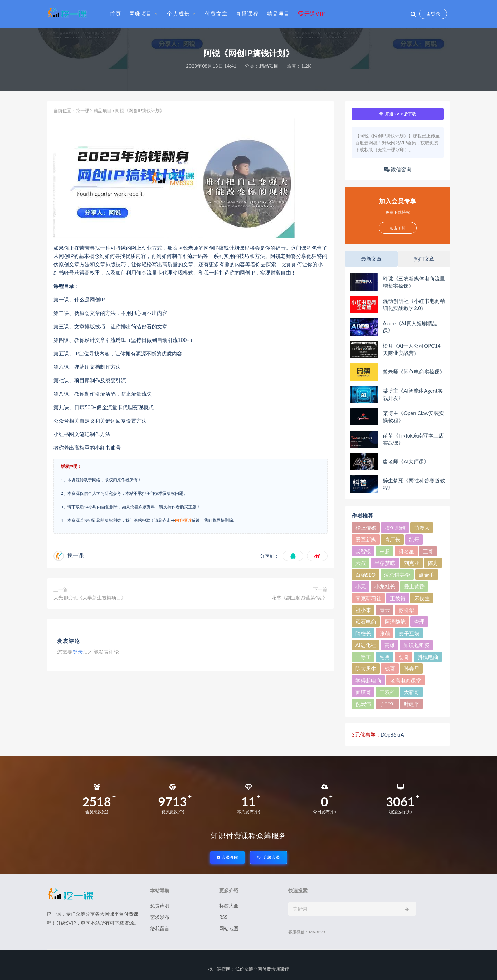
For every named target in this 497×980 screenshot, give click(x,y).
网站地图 (229, 928)
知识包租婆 (416, 645)
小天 (361, 586)
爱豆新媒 (366, 539)
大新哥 (412, 692)
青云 (385, 610)
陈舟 (433, 563)
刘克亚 (412, 563)
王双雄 (387, 692)
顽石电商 (366, 622)
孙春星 (412, 669)
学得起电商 (368, 680)
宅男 (385, 657)
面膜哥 (363, 692)
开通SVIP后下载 (397, 114)
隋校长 (363, 633)
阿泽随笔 (395, 622)
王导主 (363, 657)
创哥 (404, 657)
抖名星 (406, 551)
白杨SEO (366, 575)
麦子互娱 (409, 633)
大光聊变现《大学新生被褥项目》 (90, 598)
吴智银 (363, 551)
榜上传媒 (366, 528)
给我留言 (160, 928)
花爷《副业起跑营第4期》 (300, 598)
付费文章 (216, 13)
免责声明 (160, 906)
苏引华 (406, 610)
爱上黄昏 (414, 586)
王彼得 (398, 598)
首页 (115, 13)
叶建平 (412, 704)
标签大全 (229, 906)
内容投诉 (183, 520)
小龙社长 (385, 586)
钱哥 (390, 669)
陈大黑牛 (366, 669)
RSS (223, 917)
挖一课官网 (219, 969)
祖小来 (363, 610)
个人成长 (178, 13)
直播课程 (247, 13)
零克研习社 (368, 598)
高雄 (390, 645)
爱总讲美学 (397, 575)
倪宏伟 (363, 704)
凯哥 (414, 539)
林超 (385, 551)
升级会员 (269, 857)
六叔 (361, 563)
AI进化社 (366, 645)
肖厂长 (393, 539)
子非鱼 (387, 704)
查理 (419, 622)
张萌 (385, 633)
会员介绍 (227, 857)
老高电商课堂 (406, 680)
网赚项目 (141, 13)
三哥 (428, 551)
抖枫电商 (428, 657)
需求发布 (160, 917)
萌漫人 (422, 528)
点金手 (426, 575)
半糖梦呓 (385, 563)
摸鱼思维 (395, 528)
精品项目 (278, 13)
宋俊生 (422, 598)
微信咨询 (398, 169)
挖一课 (83, 111)
